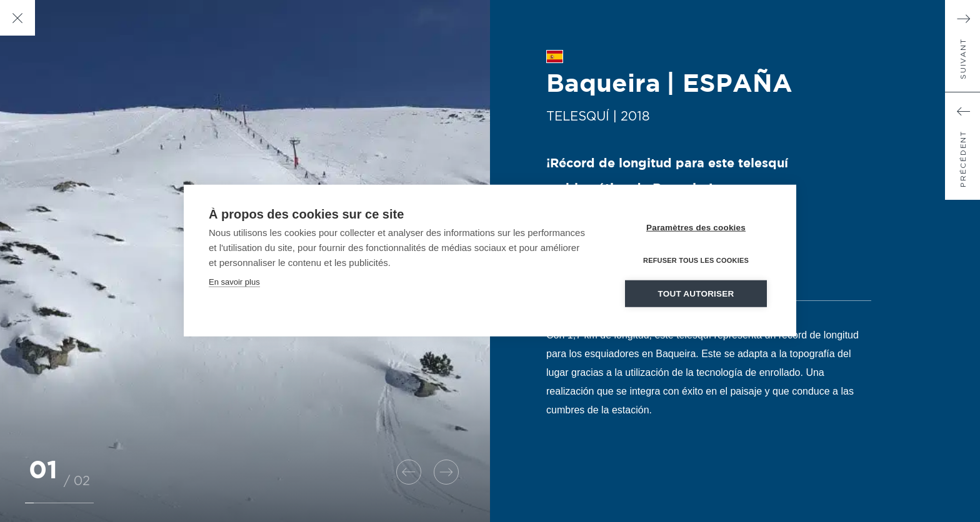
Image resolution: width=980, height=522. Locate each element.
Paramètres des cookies (696, 229)
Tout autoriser (696, 296)
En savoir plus (234, 284)
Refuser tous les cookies (696, 262)
